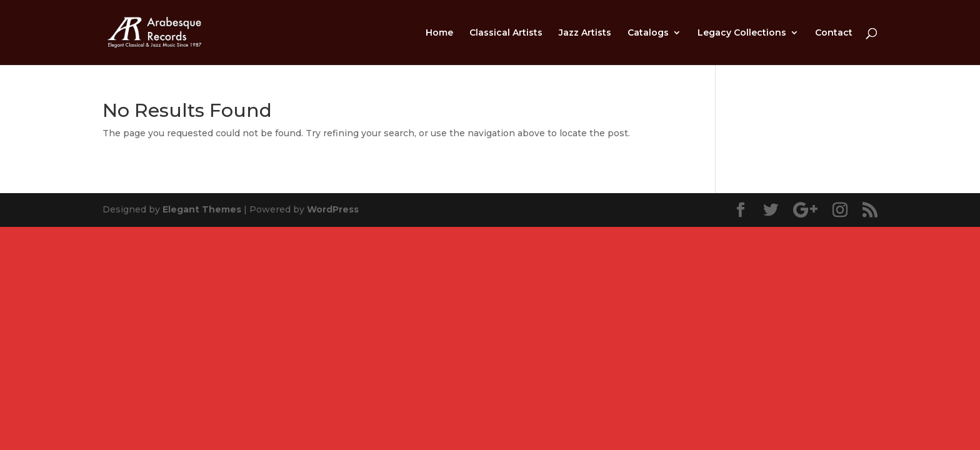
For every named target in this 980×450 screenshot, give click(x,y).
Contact (834, 33)
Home (439, 33)
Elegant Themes (202, 209)
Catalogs (648, 33)
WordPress (333, 209)
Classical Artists (506, 33)
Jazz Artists (585, 33)
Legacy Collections (742, 33)
